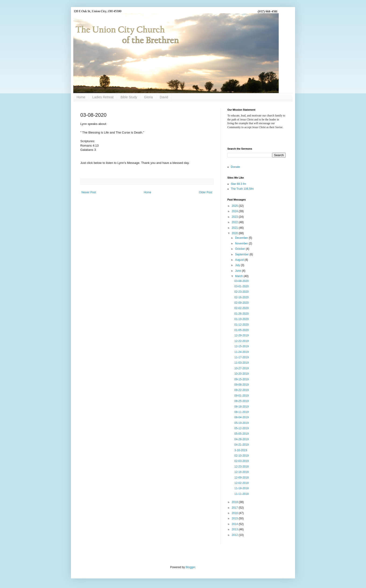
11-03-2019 (241, 363)
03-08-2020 (241, 281)
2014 (235, 524)
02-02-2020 (241, 308)
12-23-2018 (241, 467)
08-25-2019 (241, 401)
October (240, 249)
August (240, 260)
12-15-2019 (241, 346)
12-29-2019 (241, 335)
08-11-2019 (241, 412)
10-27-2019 (241, 368)
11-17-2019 (241, 357)
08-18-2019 (241, 407)
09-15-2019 (241, 379)
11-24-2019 (241, 352)
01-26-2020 (241, 314)
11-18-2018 (241, 488)
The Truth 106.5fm (242, 189)
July (238, 265)
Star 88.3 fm (238, 184)
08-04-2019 (241, 417)
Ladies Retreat (103, 97)
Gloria (148, 97)
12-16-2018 (241, 472)
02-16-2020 (241, 297)
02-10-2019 (241, 456)
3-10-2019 (241, 450)
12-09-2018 (241, 478)
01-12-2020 (241, 325)
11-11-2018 (241, 494)
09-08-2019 (241, 385)
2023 (235, 217)
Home (81, 97)
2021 (235, 228)
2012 (235, 535)
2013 (235, 529)
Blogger (190, 567)
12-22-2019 (241, 341)
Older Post (206, 192)
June (238, 271)
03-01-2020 (241, 286)
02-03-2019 (241, 461)
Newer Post (89, 192)
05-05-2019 (241, 434)
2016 (235, 513)
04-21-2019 (241, 445)
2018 (235, 502)
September (242, 254)
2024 (235, 211)
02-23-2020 (241, 292)
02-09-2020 (241, 303)
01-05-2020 (241, 330)
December (242, 238)
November (242, 243)
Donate (235, 167)
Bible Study (129, 97)
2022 (235, 222)
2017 (235, 508)
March (239, 276)
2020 (235, 233)
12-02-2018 (241, 483)
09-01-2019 (241, 396)
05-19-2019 (241, 423)
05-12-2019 (241, 428)
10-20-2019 (241, 374)
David (164, 97)
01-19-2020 (241, 319)
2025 (235, 206)
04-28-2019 (241, 439)
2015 (235, 518)
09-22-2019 (241, 390)
